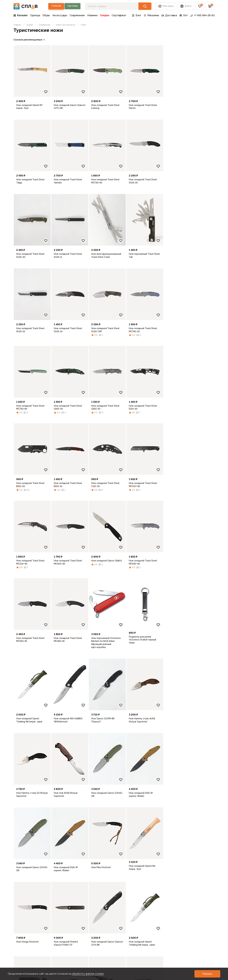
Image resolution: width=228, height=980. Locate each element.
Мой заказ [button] (166, 6)
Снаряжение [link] (77, 15)
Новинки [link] (92, 15)
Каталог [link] (21, 15)
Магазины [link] (151, 15)
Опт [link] (184, 15)
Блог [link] (137, 15)
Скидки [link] (105, 15)
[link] (17, 25)
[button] (186, 6)
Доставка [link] (169, 15)
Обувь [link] (46, 15)
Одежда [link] (35, 15)
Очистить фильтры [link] (24, 225)
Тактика (72, 6)
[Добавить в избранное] (97, 92)
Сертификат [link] (119, 15)
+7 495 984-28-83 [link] (202, 15)
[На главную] (26, 6)
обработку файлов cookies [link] (88, 974)
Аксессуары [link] (60, 15)
